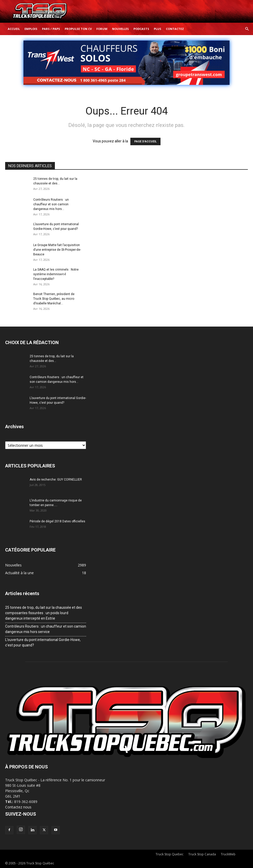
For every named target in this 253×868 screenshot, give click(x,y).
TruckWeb (228, 854)
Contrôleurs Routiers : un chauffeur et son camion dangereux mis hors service (46, 629)
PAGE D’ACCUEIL (145, 141)
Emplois (31, 29)
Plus (158, 29)
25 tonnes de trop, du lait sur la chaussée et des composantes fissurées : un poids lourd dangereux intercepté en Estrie (44, 613)
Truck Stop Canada (202, 854)
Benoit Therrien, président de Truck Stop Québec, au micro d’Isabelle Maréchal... (54, 299)
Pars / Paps (51, 29)
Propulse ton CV (78, 29)
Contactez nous (18, 807)
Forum (102, 29)
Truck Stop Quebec (170, 854)
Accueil (14, 29)
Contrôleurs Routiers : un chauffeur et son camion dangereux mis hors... (51, 204)
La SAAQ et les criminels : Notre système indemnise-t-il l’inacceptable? (56, 274)
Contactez (175, 29)
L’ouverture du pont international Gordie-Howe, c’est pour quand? (43, 642)
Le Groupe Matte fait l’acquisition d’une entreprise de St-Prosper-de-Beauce (57, 250)
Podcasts (141, 29)
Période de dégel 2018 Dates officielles (57, 521)
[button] (247, 29)
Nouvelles (120, 29)
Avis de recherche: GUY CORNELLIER (56, 480)
